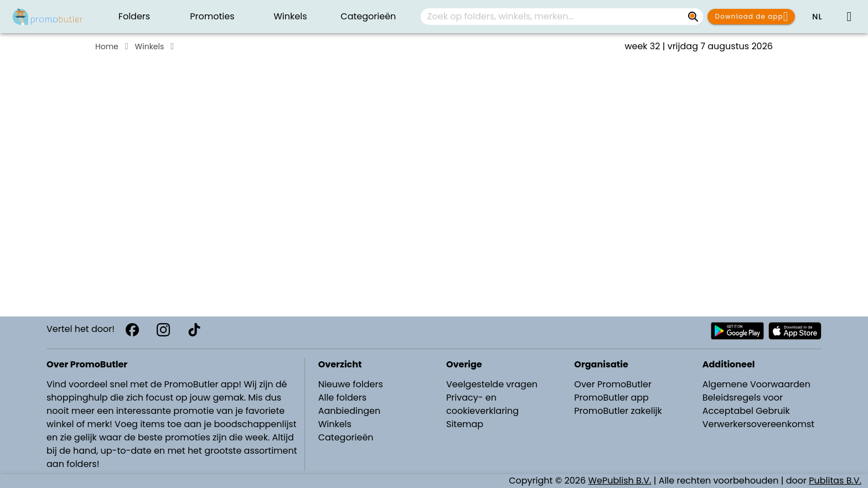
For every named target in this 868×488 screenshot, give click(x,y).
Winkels (150, 46)
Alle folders (342, 398)
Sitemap (465, 424)
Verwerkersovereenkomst (759, 424)
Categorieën (346, 437)
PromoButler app (611, 398)
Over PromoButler (613, 384)
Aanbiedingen (349, 411)
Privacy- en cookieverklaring (482, 404)
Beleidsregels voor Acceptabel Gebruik (746, 404)
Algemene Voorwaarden (756, 384)
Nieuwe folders (351, 384)
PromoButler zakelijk (618, 411)
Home (107, 46)
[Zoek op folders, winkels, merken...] (693, 17)
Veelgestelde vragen (492, 384)
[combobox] (562, 17)
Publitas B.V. (835, 481)
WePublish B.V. (620, 481)
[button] (817, 17)
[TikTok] (194, 330)
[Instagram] (163, 330)
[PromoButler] (48, 17)
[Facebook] (132, 330)
